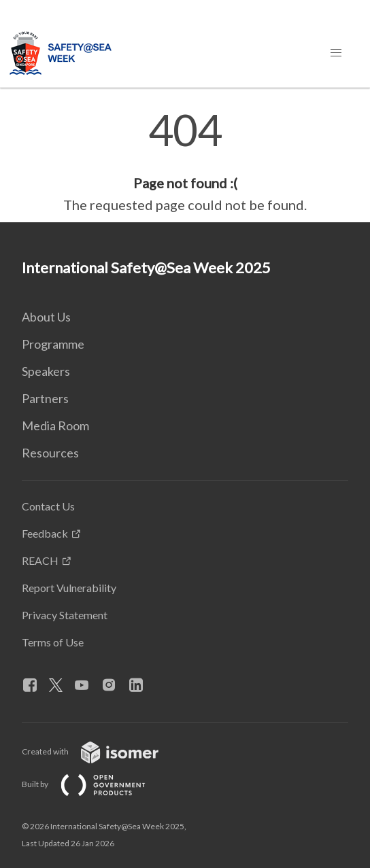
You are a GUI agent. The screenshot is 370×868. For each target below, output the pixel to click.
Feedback (45, 533)
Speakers (46, 371)
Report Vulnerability (69, 588)
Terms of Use (53, 642)
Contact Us (48, 506)
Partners (45, 398)
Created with (101, 751)
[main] (185, 162)
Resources (50, 453)
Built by (95, 784)
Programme (53, 344)
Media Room (55, 426)
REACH (40, 560)
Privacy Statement (65, 615)
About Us (46, 317)
